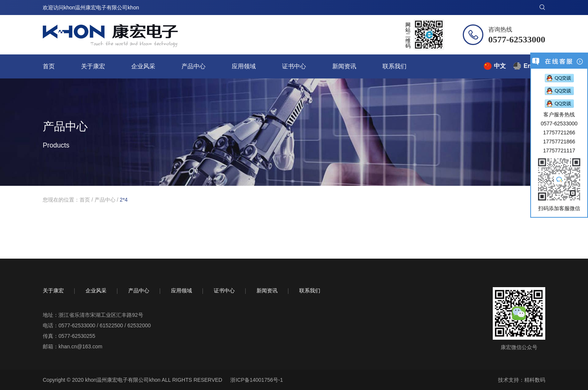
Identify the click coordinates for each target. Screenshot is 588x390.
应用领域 (244, 66)
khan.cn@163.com (80, 346)
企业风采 (143, 66)
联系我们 (394, 66)
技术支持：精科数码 (522, 380)
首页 (49, 66)
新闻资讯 (344, 66)
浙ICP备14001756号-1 (256, 380)
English (534, 66)
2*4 (124, 200)
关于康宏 (93, 66)
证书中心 (294, 66)
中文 (500, 66)
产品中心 (193, 66)
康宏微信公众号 (519, 347)
